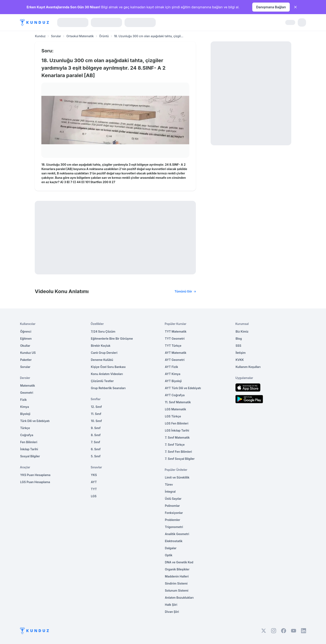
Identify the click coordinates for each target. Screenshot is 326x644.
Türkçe (25, 428)
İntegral (170, 492)
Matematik (28, 386)
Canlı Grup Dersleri (104, 353)
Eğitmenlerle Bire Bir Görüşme (112, 339)
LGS (94, 496)
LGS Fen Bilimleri (177, 423)
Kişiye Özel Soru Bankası (108, 367)
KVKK (240, 360)
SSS (238, 346)
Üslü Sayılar (173, 499)
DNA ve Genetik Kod (179, 562)
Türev (169, 484)
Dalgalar (171, 548)
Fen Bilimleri (29, 442)
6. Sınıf (96, 449)
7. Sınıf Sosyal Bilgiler (180, 459)
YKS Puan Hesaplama (35, 475)
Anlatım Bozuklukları (179, 598)
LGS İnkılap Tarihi (177, 430)
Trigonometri (174, 527)
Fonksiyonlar (174, 513)
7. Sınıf (95, 442)
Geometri (27, 393)
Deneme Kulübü (102, 360)
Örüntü (104, 36)
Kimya (25, 407)
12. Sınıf (96, 407)
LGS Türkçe (173, 416)
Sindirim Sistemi (176, 583)
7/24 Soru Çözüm (103, 331)
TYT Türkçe (173, 346)
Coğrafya (27, 435)
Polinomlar (172, 506)
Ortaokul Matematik (80, 36)
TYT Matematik (176, 331)
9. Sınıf (96, 428)
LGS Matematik (175, 409)
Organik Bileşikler (177, 569)
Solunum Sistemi (177, 590)
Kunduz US (28, 353)
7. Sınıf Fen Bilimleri (178, 452)
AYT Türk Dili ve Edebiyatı (183, 388)
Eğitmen (26, 339)
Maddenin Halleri (177, 576)
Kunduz (40, 36)
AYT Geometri (175, 360)
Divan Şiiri (172, 612)
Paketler (26, 360)
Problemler (173, 520)
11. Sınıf (96, 414)
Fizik (23, 400)
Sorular (56, 36)
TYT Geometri (175, 339)
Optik (169, 555)
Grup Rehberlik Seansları (108, 388)
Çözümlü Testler (102, 381)
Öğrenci (26, 331)
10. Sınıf (96, 421)
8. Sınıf (96, 435)
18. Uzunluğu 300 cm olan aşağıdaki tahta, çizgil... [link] (149, 36)
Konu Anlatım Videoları (107, 374)
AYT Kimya (173, 374)
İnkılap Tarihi (29, 449)
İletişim (241, 353)
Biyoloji (25, 414)
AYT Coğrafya (175, 395)
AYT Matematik (176, 353)
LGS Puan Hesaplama (35, 482)
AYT (94, 482)
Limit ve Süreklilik (177, 477)
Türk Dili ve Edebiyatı (35, 421)
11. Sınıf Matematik (178, 402)
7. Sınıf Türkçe (175, 445)
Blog (239, 339)
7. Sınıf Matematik (177, 437)
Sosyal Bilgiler (30, 456)
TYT (94, 489)
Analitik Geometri (177, 534)
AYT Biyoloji (173, 381)
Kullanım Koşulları (248, 367)
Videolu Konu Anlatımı (115, 291)
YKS (94, 475)
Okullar (25, 346)
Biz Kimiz (242, 331)
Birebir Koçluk (101, 346)
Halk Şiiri (171, 605)
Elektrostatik (174, 541)
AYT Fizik (172, 367)
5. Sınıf (96, 456)
